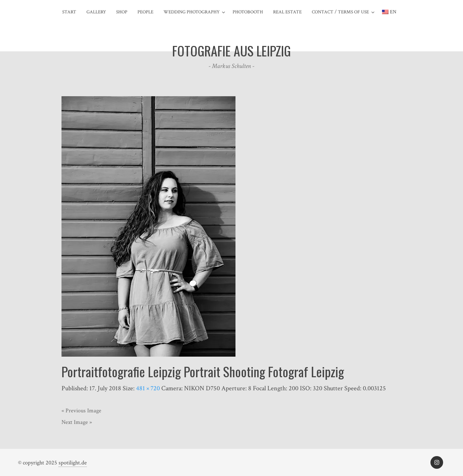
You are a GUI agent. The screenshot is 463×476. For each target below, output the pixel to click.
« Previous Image (81, 411)
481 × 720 (148, 388)
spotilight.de (73, 463)
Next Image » (77, 422)
